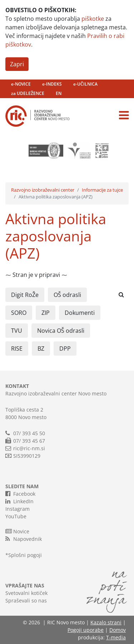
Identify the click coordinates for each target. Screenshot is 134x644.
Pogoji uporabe (86, 630)
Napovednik (24, 539)
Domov (118, 630)
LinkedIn (19, 501)
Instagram (18, 509)
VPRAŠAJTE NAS (25, 585)
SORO (19, 313)
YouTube (16, 516)
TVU (17, 331)
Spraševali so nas (26, 600)
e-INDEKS (52, 84)
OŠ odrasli (67, 295)
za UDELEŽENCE (28, 93)
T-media (116, 637)
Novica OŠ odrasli (61, 331)
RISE (17, 349)
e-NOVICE (21, 84)
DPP (65, 349)
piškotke (93, 19)
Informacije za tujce (102, 190)
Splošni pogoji (25, 555)
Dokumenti (80, 313)
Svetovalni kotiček (26, 593)
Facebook (20, 494)
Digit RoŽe (25, 295)
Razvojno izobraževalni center (43, 190)
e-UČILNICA (85, 84)
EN (59, 93)
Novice (17, 531)
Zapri (17, 64)
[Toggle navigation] (124, 115)
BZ (41, 349)
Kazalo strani (106, 622)
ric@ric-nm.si (29, 448)
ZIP (46, 313)
